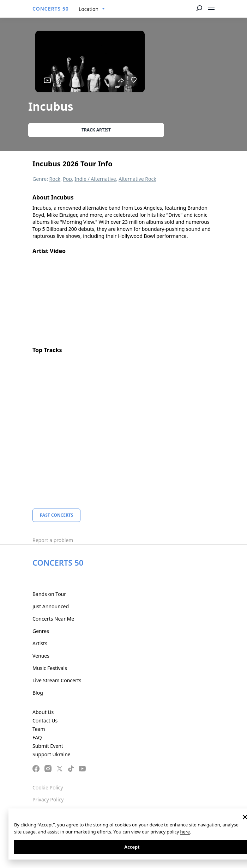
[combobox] (92, 9)
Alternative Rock (137, 179)
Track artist (96, 130)
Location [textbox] (89, 9)
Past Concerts (56, 515)
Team (39, 729)
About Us (43, 712)
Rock (55, 179)
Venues (41, 656)
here (185, 832)
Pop (67, 179)
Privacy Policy (48, 799)
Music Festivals (50, 668)
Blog (38, 693)
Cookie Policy (48, 787)
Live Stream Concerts (57, 680)
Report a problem (53, 540)
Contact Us (45, 721)
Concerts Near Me (53, 619)
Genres (41, 631)
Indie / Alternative (95, 179)
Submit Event (48, 746)
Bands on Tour (49, 594)
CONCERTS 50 (51, 9)
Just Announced (51, 606)
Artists (40, 643)
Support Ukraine (52, 754)
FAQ (37, 737)
